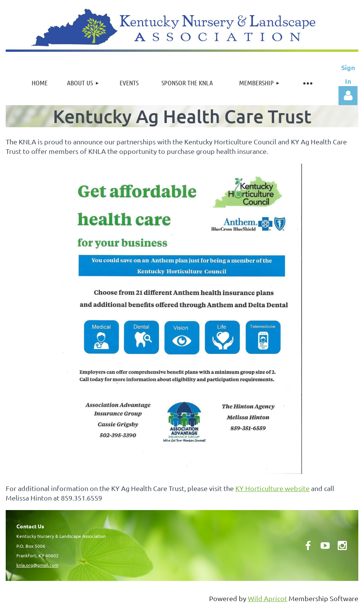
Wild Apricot (267, 598)
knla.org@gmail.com (37, 565)
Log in (348, 96)
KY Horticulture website (272, 488)
